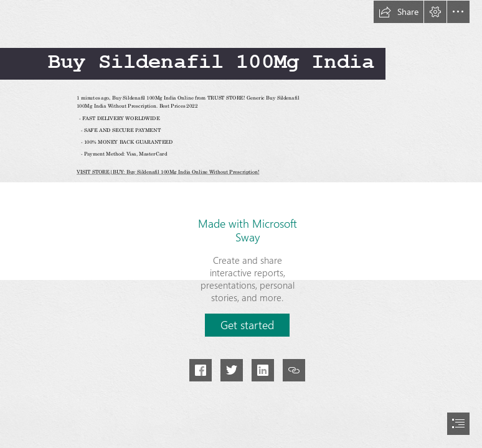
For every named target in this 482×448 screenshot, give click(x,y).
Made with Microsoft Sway (248, 230)
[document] (241, 224)
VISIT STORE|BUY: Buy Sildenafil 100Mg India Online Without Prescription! (168, 172)
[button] (399, 12)
